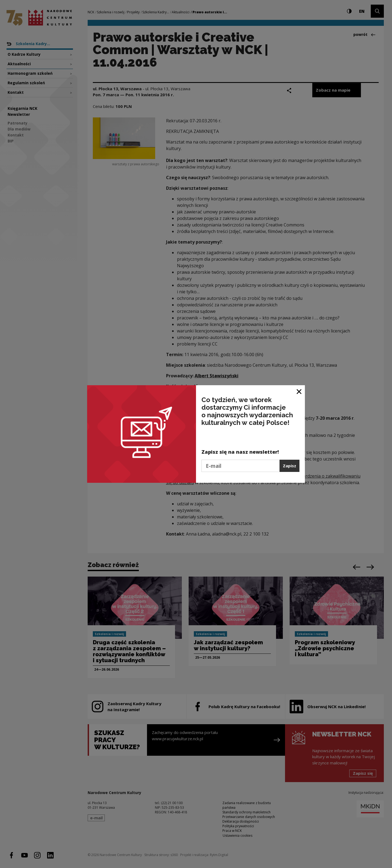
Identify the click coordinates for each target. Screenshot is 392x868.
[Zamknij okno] (299, 391)
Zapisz (290, 466)
